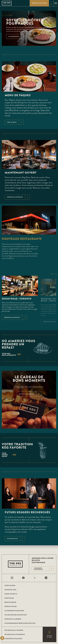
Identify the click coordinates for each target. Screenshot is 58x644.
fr (51, 4)
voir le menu (15, 122)
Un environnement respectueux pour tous (20, 623)
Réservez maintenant (18, 197)
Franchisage (9, 598)
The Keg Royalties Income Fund (16, 615)
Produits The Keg (11, 606)
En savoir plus (16, 539)
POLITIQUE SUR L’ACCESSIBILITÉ (15, 634)
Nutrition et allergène (13, 619)
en (51, 2)
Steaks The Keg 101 (11, 594)
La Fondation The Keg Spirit (14, 611)
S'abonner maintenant (44, 569)
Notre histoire (10, 585)
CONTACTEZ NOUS (10, 590)
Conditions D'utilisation (13, 639)
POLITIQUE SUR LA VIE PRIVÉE (14, 630)
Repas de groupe (10, 602)
